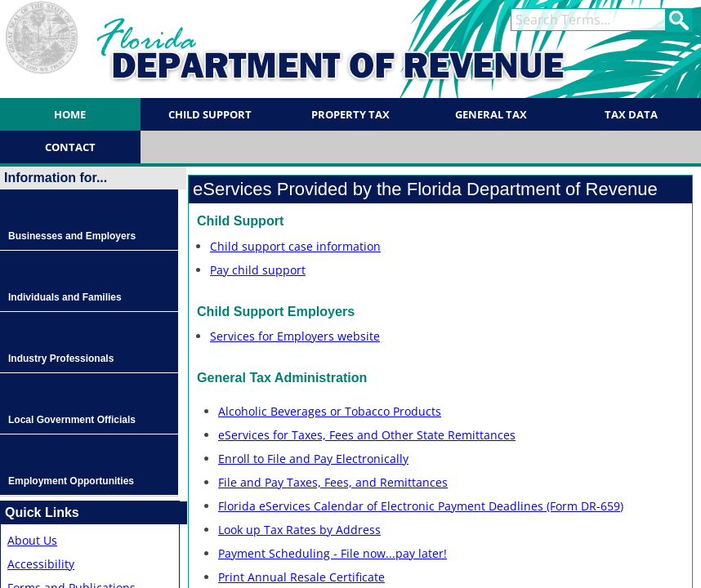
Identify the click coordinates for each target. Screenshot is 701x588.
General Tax (491, 114)
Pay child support (258, 270)
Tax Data (631, 114)
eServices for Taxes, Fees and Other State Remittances (367, 435)
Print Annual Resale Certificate (301, 577)
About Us (32, 540)
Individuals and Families (65, 297)
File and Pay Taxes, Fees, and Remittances (333, 482)
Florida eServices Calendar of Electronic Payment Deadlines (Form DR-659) (421, 506)
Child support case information (295, 246)
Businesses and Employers (72, 236)
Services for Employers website (295, 336)
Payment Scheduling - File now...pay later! (333, 553)
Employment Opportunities (71, 481)
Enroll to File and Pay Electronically (313, 459)
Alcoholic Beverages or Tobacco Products (330, 411)
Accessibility (41, 564)
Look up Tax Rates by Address (299, 530)
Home (70, 114)
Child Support (210, 114)
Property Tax (350, 114)
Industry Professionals (61, 359)
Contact (70, 147)
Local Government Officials (72, 420)
